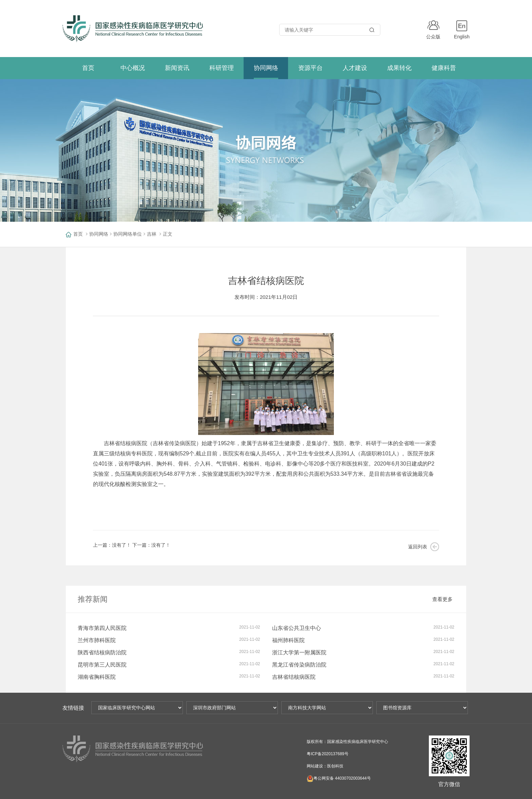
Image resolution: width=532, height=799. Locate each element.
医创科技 (335, 766)
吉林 (152, 234)
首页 (78, 234)
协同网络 (99, 234)
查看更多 (442, 599)
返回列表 (418, 547)
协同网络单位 (128, 234)
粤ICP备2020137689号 (328, 754)
